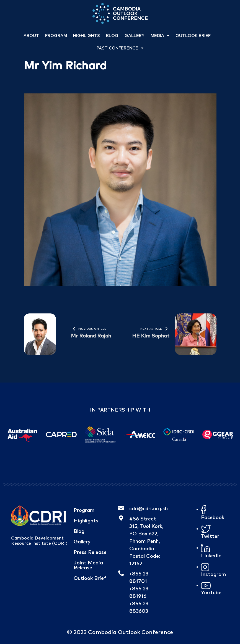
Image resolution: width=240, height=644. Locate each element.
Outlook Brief (193, 36)
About (31, 36)
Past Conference (120, 48)
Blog (112, 36)
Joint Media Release (88, 566)
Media (160, 36)
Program (56, 36)
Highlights (87, 36)
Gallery (135, 36)
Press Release (90, 553)
